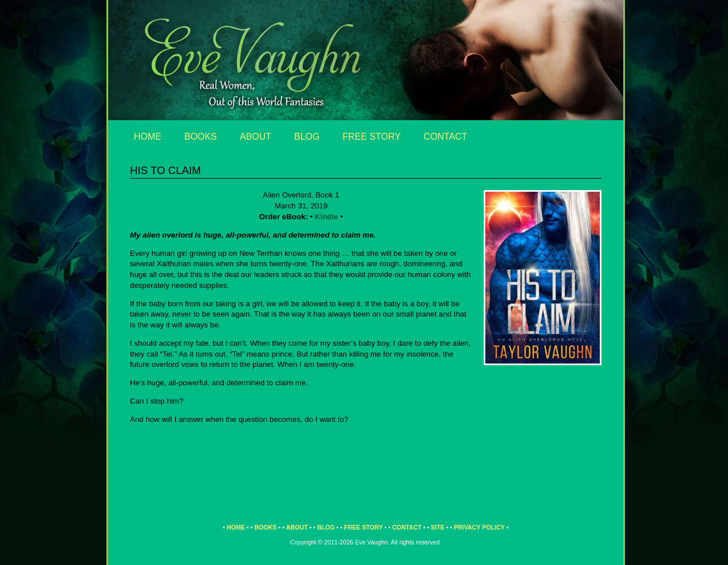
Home (148, 137)
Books (201, 137)
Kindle (327, 217)
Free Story (372, 137)
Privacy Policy (479, 527)
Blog (307, 137)
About (256, 137)
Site (438, 527)
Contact (445, 137)
